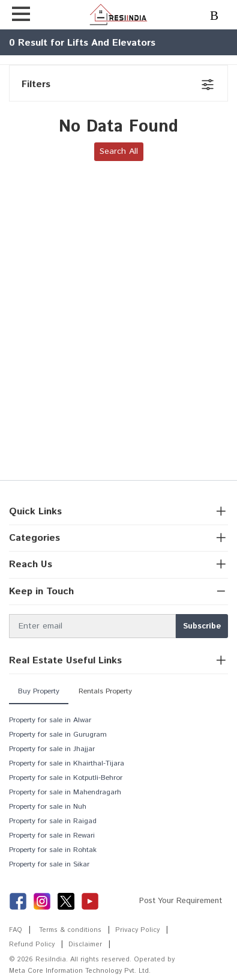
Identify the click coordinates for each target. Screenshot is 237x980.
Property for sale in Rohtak (53, 850)
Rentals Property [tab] (105, 691)
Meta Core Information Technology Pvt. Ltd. (80, 971)
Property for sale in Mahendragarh (65, 792)
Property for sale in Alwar (50, 720)
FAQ (16, 930)
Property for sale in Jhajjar (52, 749)
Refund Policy (32, 945)
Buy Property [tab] (39, 691)
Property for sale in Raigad (53, 821)
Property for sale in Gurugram (58, 735)
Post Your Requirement (181, 901)
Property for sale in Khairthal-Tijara (67, 763)
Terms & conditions (70, 930)
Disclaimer (85, 945)
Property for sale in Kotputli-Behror (66, 778)
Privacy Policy (137, 930)
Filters (36, 84)
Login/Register (219, 17)
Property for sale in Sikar (49, 864)
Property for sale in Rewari (52, 835)
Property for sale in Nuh (48, 807)
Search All (119, 151)
